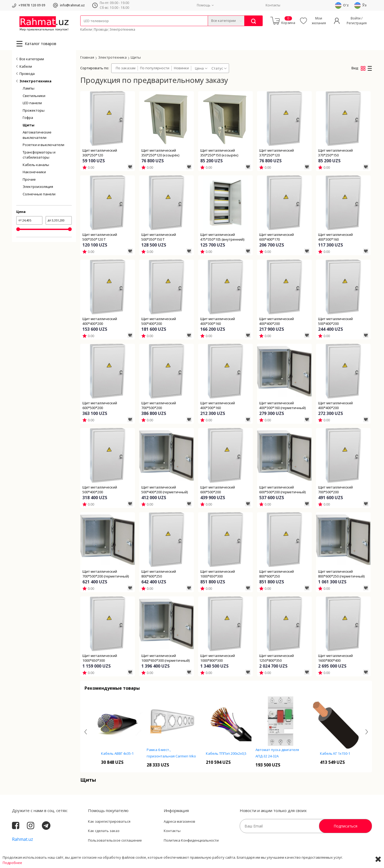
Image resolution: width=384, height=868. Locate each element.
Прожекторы (34, 110)
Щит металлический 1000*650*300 (218, 574)
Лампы (29, 88)
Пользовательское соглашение (115, 840)
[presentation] (86, 732)
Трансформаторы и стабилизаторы (39, 155)
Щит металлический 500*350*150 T (159, 237)
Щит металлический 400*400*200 (100, 321)
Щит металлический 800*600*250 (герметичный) (341, 574)
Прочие (29, 179)
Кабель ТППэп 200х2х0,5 (281, 753)
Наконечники (34, 172)
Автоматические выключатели (37, 135)
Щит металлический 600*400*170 (277, 237)
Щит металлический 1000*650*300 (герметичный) (165, 658)
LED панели (32, 103)
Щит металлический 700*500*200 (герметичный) (106, 574)
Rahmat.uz (23, 839)
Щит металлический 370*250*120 (277, 153)
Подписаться (345, 826)
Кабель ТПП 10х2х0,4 (117, 753)
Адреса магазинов (179, 821)
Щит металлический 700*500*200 (159, 405)
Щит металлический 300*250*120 (100, 153)
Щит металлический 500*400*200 (159, 321)
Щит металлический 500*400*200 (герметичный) (165, 490)
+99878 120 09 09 (32, 5)
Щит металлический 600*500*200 (100, 405)
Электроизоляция (38, 187)
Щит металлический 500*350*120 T (100, 237)
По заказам (126, 68)
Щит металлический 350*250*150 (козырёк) (219, 153)
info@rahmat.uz (72, 5)
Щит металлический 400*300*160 (335, 237)
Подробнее (12, 863)
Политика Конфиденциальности (191, 840)
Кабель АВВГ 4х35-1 (172, 753)
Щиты (29, 125)
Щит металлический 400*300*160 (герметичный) (282, 405)
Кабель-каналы (36, 165)
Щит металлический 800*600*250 (159, 574)
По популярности (155, 68)
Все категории (32, 59)
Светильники (34, 96)
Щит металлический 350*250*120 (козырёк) (160, 153)
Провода (101, 29)
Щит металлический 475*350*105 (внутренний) (222, 237)
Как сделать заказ (104, 831)
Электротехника (122, 29)
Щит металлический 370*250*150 (335, 153)
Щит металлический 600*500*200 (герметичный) (282, 490)
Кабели (86, 29)
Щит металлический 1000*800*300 (218, 658)
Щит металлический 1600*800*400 (335, 658)
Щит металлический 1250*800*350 (277, 658)
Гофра (28, 118)
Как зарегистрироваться (109, 821)
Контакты (273, 5)
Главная (87, 57)
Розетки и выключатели (43, 145)
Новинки (181, 68)
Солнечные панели (39, 194)
